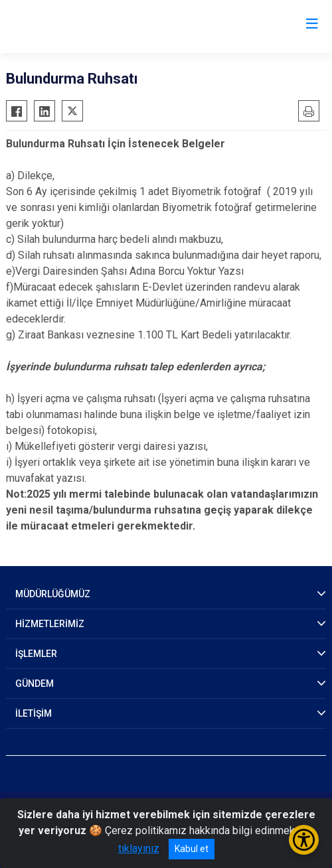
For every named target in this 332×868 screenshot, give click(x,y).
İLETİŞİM (34, 713)
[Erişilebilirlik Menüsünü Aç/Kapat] (304, 840)
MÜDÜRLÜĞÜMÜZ (53, 594)
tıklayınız (139, 848)
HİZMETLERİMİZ (50, 624)
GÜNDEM (35, 684)
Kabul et (192, 849)
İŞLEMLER (36, 654)
